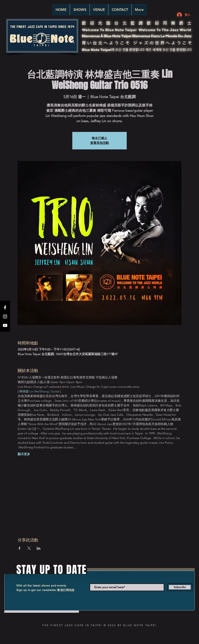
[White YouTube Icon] (5, 325)
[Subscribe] (180, 587)
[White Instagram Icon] (5, 316)
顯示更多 (24, 454)
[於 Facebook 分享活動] (20, 548)
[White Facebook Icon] (5, 308)
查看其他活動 (99, 143)
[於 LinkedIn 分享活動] (39, 548)
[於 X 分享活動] (29, 548)
